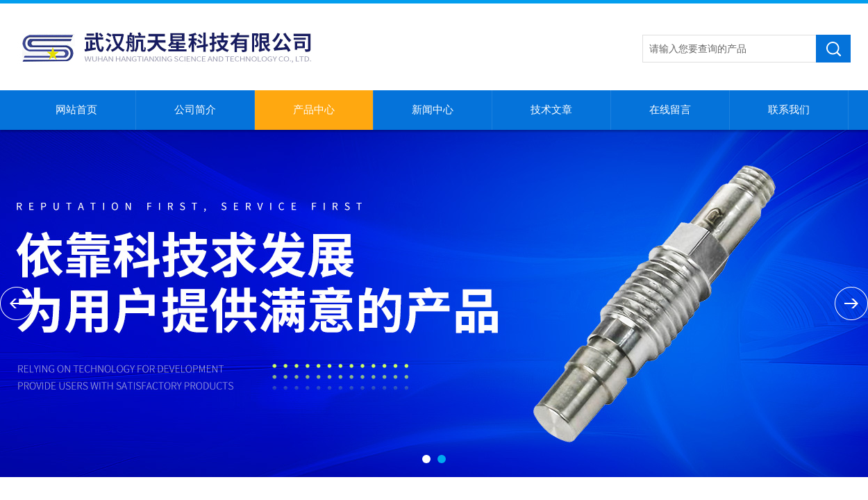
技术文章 (551, 110)
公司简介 (195, 110)
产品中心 (314, 110)
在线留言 (670, 110)
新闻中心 (433, 110)
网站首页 (76, 110)
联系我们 (789, 110)
